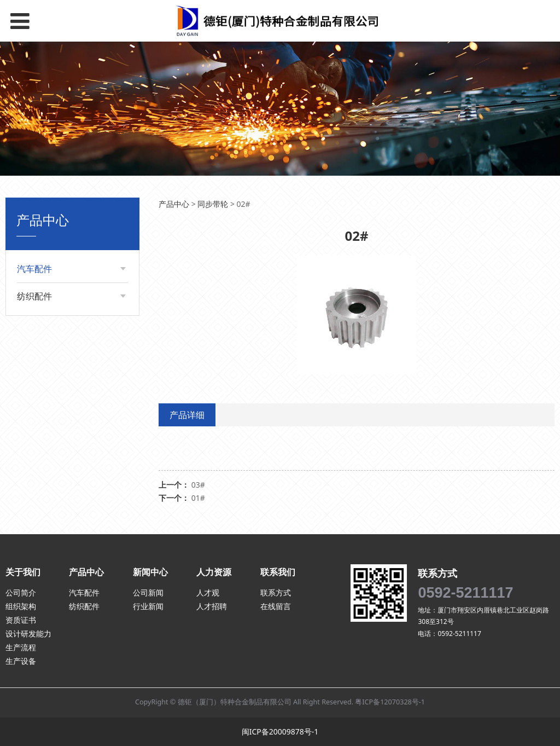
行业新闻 (148, 606)
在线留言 (276, 606)
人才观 (208, 592)
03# (198, 485)
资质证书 (21, 620)
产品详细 (187, 415)
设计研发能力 (28, 634)
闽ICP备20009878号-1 (280, 731)
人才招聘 (212, 606)
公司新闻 (148, 592)
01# (198, 498)
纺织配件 (34, 296)
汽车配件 (34, 269)
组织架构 (21, 606)
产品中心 (174, 204)
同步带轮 (213, 204)
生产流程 (21, 647)
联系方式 (276, 592)
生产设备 (21, 661)
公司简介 (21, 592)
